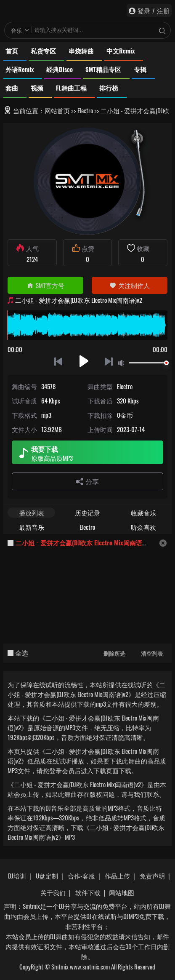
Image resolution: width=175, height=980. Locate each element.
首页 (12, 51)
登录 (144, 11)
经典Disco (60, 69)
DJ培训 (17, 876)
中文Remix (121, 51)
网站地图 (122, 892)
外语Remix (20, 69)
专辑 (140, 69)
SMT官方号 (46, 285)
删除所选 (114, 653)
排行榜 (109, 88)
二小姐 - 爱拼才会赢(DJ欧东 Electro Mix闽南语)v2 (83, 542)
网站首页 (57, 110)
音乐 (16, 30)
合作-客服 (81, 876)
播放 (84, 361)
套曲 (12, 88)
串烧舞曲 (81, 51)
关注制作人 (130, 285)
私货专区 (43, 51)
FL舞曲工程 (71, 88)
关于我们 (53, 892)
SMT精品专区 (103, 69)
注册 (163, 11)
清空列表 (152, 653)
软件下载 (88, 892)
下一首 (110, 361)
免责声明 (152, 876)
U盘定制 (47, 876)
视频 (37, 88)
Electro (85, 110)
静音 (123, 363)
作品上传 (117, 876)
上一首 (58, 361)
